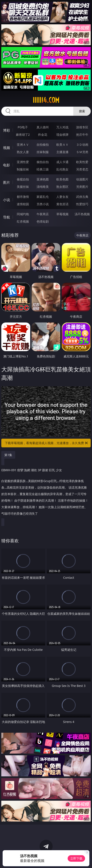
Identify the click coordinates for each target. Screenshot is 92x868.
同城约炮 (23, 214)
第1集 (8, 455)
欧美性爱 (82, 162)
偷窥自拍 (23, 179)
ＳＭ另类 (82, 152)
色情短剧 (43, 221)
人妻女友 (62, 197)
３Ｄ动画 (82, 145)
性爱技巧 (82, 204)
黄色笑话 (62, 204)
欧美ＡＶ (62, 145)
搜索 (82, 111)
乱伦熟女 (62, 169)
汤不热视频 (82, 214)
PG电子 (23, 127)
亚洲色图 (43, 179)
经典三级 (43, 169)
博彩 (7, 130)
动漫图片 (82, 179)
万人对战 (62, 127)
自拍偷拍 (43, 145)
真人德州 (43, 127)
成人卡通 (62, 162)
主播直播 (62, 152)
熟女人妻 (23, 152)
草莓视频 (62, 214)
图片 (7, 182)
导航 (7, 217)
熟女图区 (62, 187)
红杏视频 (23, 221)
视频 (7, 148)
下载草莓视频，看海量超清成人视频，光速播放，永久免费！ (47, 443)
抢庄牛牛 (82, 135)
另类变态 (82, 169)
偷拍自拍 (43, 162)
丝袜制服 (43, 152)
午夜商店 (43, 214)
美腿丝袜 (23, 187)
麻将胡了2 (23, 135)
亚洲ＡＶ (23, 145)
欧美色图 (62, 179)
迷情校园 (23, 204)
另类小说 (43, 204)
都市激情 (23, 197)
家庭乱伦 (43, 197)
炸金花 (43, 135)
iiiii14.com (46, 100)
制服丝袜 (23, 169)
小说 (7, 200)
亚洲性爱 (23, 162)
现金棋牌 (62, 135)
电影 (7, 165)
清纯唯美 (43, 187)
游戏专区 (82, 127)
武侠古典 (82, 197)
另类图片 (82, 187)
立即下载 (76, 858)
